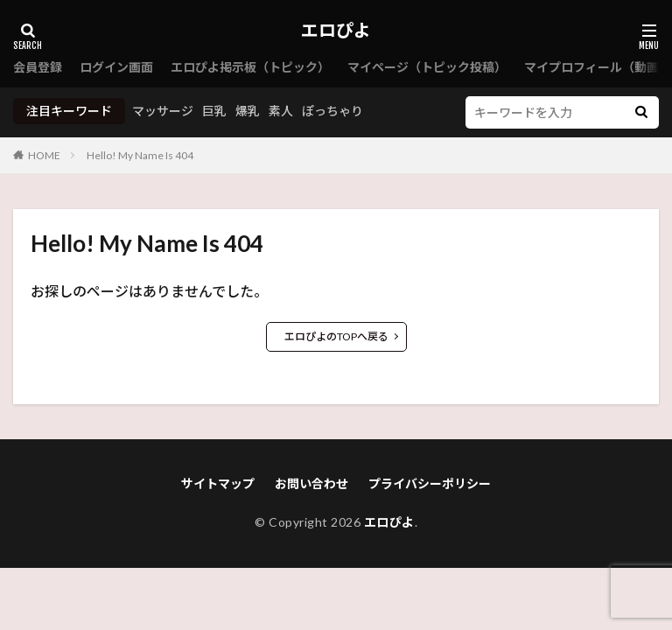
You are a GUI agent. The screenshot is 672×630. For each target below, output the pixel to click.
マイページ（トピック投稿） (427, 67)
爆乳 (248, 111)
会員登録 (38, 67)
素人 (281, 111)
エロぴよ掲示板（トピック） (250, 67)
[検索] (641, 112)
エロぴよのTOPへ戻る (336, 336)
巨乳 (214, 111)
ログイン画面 (116, 67)
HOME (44, 155)
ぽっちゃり (332, 111)
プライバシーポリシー (430, 483)
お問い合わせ (311, 483)
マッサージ (163, 111)
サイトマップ (218, 483)
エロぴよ (336, 31)
